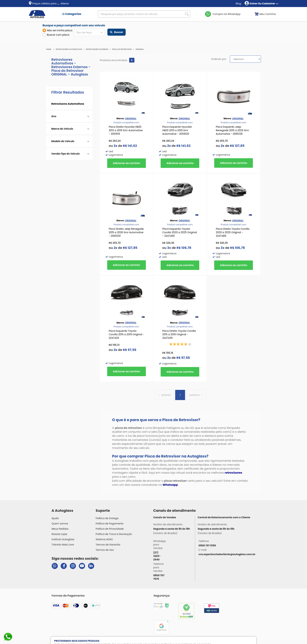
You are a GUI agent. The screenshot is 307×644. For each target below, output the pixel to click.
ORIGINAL (140, 49)
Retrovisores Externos (97, 49)
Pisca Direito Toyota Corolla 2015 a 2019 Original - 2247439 (179, 334)
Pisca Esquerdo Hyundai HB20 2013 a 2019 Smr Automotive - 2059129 (177, 130)
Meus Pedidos (60, 529)
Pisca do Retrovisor (122, 49)
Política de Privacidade (110, 529)
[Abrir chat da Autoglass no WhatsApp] (55, 566)
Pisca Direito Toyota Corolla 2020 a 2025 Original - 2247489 (233, 232)
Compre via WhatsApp (227, 14)
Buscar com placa (56, 35)
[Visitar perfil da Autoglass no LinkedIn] (91, 566)
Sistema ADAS (104, 539)
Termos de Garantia (108, 545)
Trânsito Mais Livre (63, 545)
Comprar (127, 163)
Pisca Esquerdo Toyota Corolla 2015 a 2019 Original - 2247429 (126, 334)
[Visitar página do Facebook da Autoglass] (64, 566)
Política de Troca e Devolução (114, 534)
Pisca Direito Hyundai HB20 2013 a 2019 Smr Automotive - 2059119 (126, 130)
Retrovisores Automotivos (69, 49)
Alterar (65, 4)
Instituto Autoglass (63, 539)
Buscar (117, 32)
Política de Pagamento (110, 524)
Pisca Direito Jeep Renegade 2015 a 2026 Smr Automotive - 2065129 (126, 232)
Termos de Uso (105, 550)
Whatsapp (170, 485)
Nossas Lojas (59, 534)
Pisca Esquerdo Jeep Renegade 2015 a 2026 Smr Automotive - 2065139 (232, 130)
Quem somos (60, 524)
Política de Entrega (107, 518)
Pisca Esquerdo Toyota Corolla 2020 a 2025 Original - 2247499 (180, 232)
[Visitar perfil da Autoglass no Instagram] (73, 566)
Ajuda (55, 518)
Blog (238, 4)
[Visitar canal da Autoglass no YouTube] (82, 566)
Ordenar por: (219, 59)
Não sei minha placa (57, 30)
